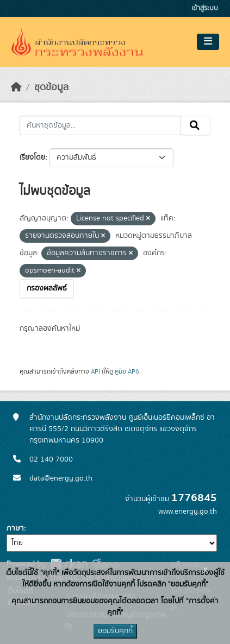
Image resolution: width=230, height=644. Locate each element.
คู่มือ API (126, 371)
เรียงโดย (32, 157)
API (95, 371)
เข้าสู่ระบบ (205, 8)
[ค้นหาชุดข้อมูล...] (100, 125)
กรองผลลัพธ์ (47, 288)
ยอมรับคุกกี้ (115, 631)
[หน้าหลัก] (16, 87)
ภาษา (15, 528)
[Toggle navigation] (208, 42)
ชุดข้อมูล (51, 87)
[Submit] (195, 125)
